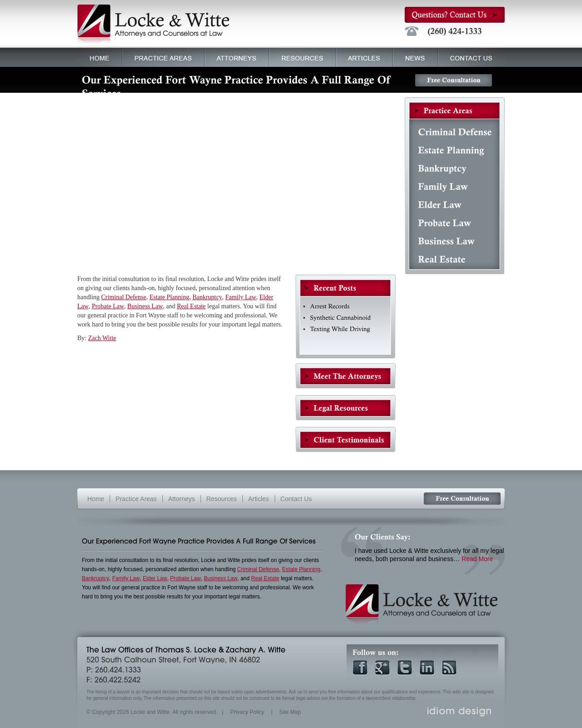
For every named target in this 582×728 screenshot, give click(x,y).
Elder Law (155, 578)
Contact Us (471, 57)
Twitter (405, 668)
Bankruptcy (207, 297)
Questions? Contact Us (455, 15)
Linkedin (427, 668)
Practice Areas (161, 56)
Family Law (241, 297)
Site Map (290, 712)
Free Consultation (454, 80)
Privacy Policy (247, 712)
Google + (382, 668)
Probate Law (108, 306)
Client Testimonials (346, 440)
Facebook (360, 668)
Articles (362, 56)
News (415, 57)
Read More (477, 559)
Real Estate (191, 306)
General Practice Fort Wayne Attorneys (346, 376)
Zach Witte (102, 338)
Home (100, 57)
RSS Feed (449, 668)
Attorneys (235, 56)
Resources (303, 57)
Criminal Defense (124, 297)
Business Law (145, 306)
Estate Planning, (170, 297)
